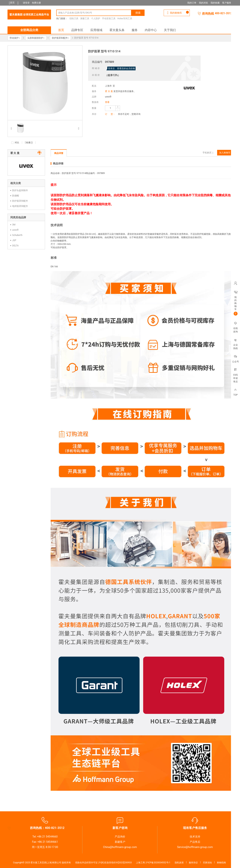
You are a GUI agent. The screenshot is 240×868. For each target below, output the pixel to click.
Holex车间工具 (125, 19)
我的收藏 (215, 3)
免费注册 (36, 3)
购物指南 (221, 863)
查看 (107, 102)
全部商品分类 (29, 30)
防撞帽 (16, 196)
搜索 (138, 13)
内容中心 (151, 30)
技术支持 (195, 837)
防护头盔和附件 (20, 190)
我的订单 (192, 3)
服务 (135, 30)
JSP (14, 240)
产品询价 (120, 837)
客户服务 (227, 3)
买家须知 (207, 863)
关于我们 (170, 30)
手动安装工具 (109, 19)
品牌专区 (77, 30)
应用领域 (96, 30)
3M (14, 225)
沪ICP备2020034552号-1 (158, 863)
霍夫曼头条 (117, 30)
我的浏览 (203, 3)
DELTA (15, 246)
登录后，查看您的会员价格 (121, 68)
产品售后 (195, 842)
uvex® (108, 97)
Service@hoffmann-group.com (195, 847)
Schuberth (17, 235)
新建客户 (120, 842)
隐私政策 (179, 863)
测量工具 (85, 19)
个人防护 (96, 19)
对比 (17, 143)
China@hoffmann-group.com (120, 847)
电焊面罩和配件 (20, 206)
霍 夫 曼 (109, 91)
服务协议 (193, 863)
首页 (61, 30)
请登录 (26, 3)
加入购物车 (225, 153)
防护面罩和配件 (20, 201)
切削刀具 (74, 19)
